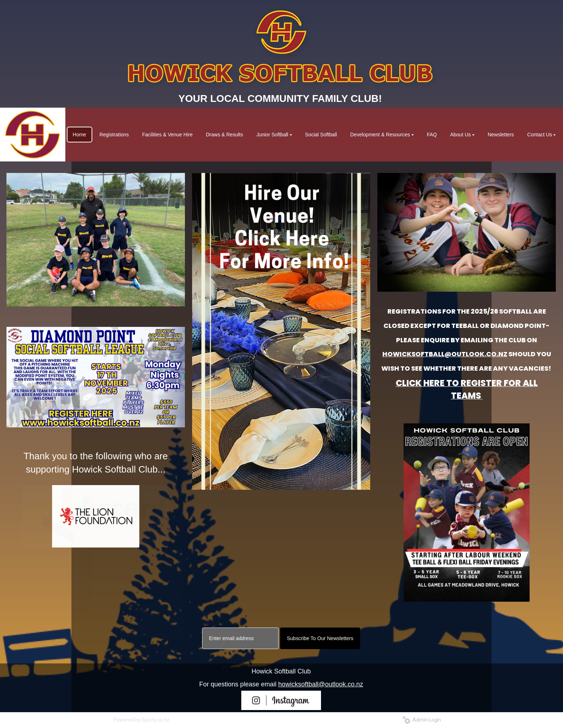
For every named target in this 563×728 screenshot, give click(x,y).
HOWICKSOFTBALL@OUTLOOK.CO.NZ (445, 354)
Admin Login (422, 720)
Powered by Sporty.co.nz (141, 720)
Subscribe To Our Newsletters (320, 638)
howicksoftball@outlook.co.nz (321, 684)
